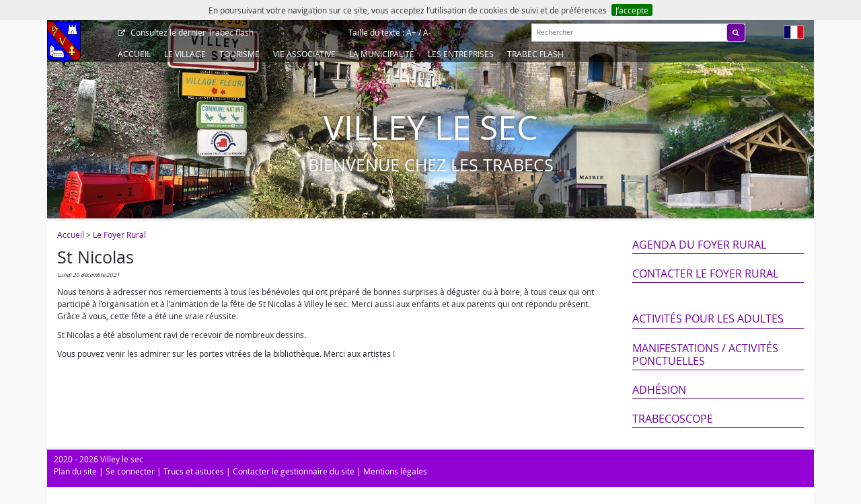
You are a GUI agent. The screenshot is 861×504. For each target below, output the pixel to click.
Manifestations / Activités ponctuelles (705, 354)
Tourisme (239, 54)
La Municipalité (382, 54)
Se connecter (130, 471)
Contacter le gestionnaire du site (294, 471)
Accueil (134, 54)
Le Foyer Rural (119, 235)
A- (427, 32)
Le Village (185, 54)
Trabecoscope (673, 419)
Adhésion (659, 390)
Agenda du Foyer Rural (699, 245)
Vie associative (304, 54)
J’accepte (632, 10)
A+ (411, 32)
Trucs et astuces (194, 471)
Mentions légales (395, 471)
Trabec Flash (535, 54)
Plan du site (75, 471)
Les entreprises (461, 54)
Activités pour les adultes (708, 319)
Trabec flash (191, 32)
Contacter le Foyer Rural (705, 274)
